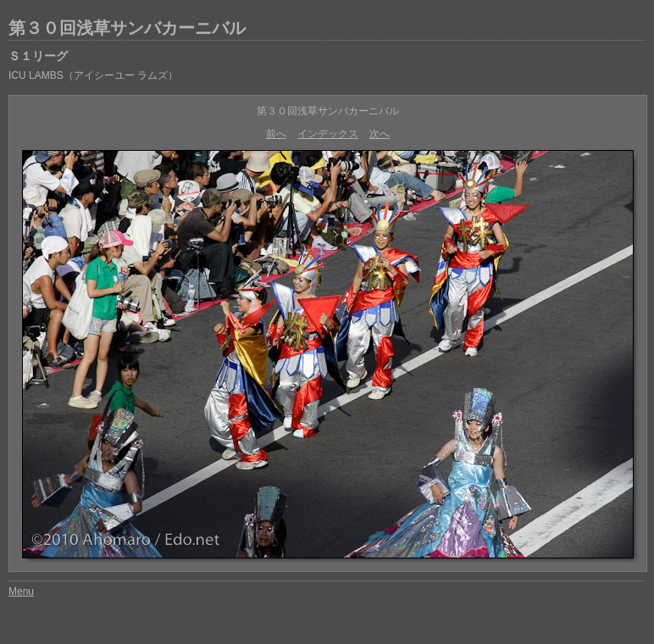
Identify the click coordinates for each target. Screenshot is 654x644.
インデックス (328, 134)
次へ (380, 134)
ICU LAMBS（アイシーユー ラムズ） (93, 75)
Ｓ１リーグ (38, 56)
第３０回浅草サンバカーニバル (127, 28)
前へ (276, 134)
